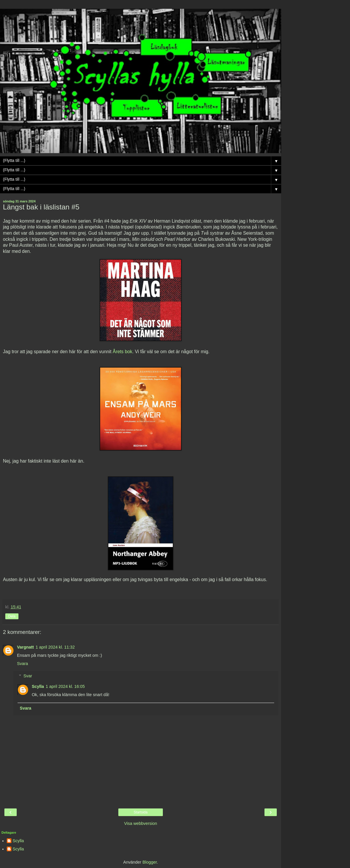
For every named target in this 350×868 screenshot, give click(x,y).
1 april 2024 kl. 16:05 (65, 686)
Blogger (150, 862)
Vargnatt (25, 647)
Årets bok (123, 352)
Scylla (38, 686)
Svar (28, 676)
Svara (23, 664)
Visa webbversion (141, 823)
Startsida (140, 812)
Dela (12, 616)
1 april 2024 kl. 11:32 (55, 647)
